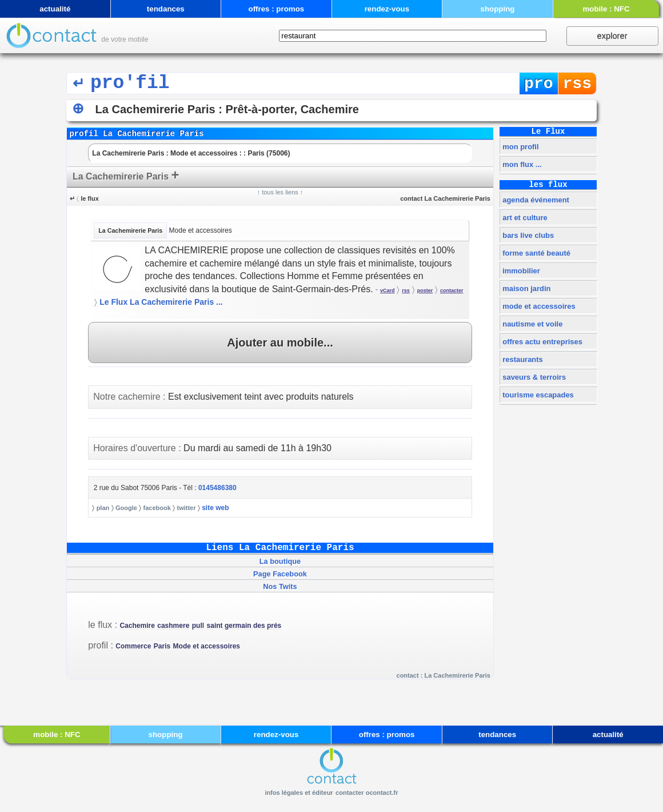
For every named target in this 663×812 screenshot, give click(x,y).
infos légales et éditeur (299, 793)
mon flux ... (521, 164)
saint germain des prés (244, 626)
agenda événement (535, 200)
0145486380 (217, 488)
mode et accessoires (538, 306)
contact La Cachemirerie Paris (445, 198)
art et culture (524, 218)
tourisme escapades (537, 395)
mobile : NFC (606, 9)
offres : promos (276, 9)
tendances (166, 9)
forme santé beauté (536, 253)
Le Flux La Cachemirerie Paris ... (161, 302)
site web (215, 508)
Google (126, 508)
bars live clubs (528, 235)
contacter (452, 290)
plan (103, 508)
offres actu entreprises (542, 342)
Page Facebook (280, 574)
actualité (55, 9)
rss (578, 84)
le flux (90, 198)
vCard (388, 290)
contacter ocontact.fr (367, 793)
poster (425, 290)
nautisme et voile (532, 324)
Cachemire (137, 626)
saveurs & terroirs (533, 377)
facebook (157, 508)
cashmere (173, 626)
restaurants (522, 359)
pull (198, 626)
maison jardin (526, 288)
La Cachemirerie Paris (126, 175)
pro (539, 84)
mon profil (520, 147)
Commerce (133, 646)
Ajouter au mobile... (280, 343)
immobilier (520, 271)
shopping (497, 9)
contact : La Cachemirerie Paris (444, 675)
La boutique (280, 561)
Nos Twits (280, 586)
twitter (186, 508)
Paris (162, 646)
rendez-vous (387, 9)
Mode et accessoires (207, 646)
